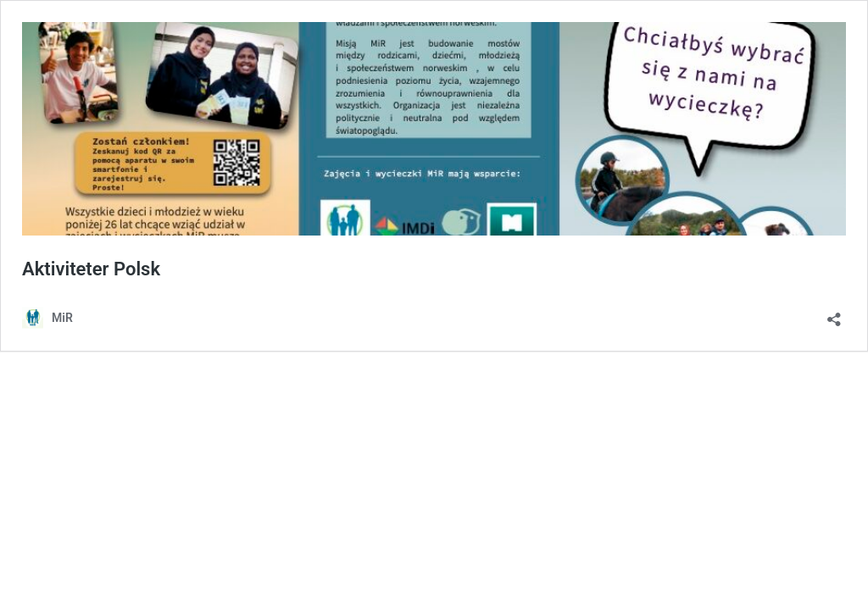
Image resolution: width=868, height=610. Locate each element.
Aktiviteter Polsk (91, 269)
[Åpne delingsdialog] (834, 314)
